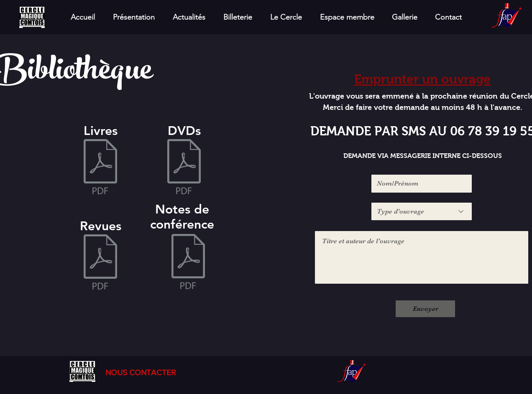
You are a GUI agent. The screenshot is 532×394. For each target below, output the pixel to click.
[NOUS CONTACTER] (141, 373)
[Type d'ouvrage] (422, 211)
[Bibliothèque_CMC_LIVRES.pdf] (100, 168)
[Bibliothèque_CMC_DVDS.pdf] (184, 168)
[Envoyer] (425, 309)
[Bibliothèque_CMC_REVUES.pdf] (100, 263)
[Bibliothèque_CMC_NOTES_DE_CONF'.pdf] (188, 262)
